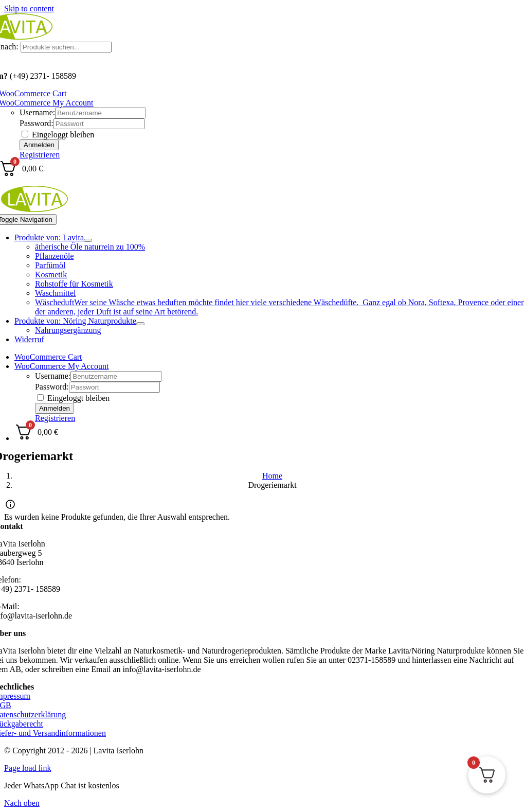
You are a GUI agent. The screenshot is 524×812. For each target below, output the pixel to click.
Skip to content (29, 8)
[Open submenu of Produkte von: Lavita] (88, 240)
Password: (37, 123)
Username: (37, 112)
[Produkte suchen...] (66, 47)
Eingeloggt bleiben (58, 135)
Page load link (28, 768)
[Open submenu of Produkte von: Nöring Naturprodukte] (140, 324)
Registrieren (40, 155)
